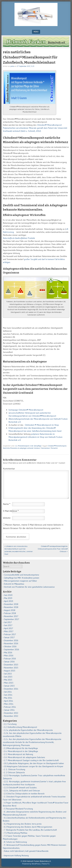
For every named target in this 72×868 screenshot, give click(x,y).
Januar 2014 (9, 710)
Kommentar (9, 469)
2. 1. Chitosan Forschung (15, 769)
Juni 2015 (8, 677)
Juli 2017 (8, 622)
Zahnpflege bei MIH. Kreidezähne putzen (22, 578)
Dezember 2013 (11, 713)
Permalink (54, 448)
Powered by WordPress (31, 864)
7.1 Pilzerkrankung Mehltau (16, 833)
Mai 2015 (8, 680)
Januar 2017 (9, 637)
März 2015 (9, 683)
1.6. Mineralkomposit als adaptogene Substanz (25, 757)
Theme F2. (46, 864)
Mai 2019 (8, 598)
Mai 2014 (8, 698)
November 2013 (11, 716)
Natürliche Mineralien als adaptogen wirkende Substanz (21, 448)
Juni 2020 (8, 595)
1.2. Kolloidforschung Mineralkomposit (21, 727)
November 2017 (11, 616)
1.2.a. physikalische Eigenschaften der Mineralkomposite (28, 730)
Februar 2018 (10, 613)
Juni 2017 (8, 625)
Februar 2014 (10, 707)
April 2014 (9, 701)
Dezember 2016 (11, 640)
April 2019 (9, 601)
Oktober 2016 (10, 646)
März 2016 (9, 656)
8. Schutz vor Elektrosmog (15, 842)
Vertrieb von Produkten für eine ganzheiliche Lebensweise (29, 587)
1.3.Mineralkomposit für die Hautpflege (21, 748)
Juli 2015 (8, 674)
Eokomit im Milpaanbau (14, 584)
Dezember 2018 (11, 604)
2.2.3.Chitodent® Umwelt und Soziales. (21, 788)
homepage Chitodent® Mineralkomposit (26, 410)
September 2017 (12, 619)
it (56, 416)
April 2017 (9, 628)
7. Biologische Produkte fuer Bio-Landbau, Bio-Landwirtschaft (30, 830)
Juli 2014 (8, 692)
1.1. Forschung (10, 724)
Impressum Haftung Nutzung (16, 855)
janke (12, 66)
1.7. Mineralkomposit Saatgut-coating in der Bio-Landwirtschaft (31, 760)
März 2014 (9, 704)
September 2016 (12, 649)
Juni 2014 (8, 695)
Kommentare (45, 448)
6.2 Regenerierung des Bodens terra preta (23, 824)
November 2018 (11, 607)
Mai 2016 (8, 653)
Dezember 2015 (11, 665)
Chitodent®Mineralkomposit (57, 446)
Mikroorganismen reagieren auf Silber (21, 581)
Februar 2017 (10, 634)
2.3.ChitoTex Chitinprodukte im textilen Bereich (24, 794)
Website (7, 518)
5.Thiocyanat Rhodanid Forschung (19, 809)
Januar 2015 (9, 686)
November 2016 (11, 643)
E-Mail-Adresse (11, 511)
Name (7, 504)
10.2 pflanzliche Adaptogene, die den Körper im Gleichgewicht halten (34, 763)
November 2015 (11, 668)
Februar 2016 (10, 659)
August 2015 (10, 671)
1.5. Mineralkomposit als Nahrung (19, 754)
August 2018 (10, 610)
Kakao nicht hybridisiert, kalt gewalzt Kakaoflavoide (26, 851)
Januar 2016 (9, 662)
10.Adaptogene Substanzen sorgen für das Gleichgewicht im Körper (34, 766)
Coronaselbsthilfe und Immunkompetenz (22, 575)
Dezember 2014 (11, 689)
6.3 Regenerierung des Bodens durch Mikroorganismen (28, 827)
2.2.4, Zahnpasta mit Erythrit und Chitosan (22, 791)
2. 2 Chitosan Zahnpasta (14, 772)
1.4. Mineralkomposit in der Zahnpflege (28, 446)
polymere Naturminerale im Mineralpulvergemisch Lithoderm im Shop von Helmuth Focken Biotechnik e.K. (35, 437)
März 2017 (9, 631)
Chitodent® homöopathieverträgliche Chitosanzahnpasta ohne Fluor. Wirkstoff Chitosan (53, 549)
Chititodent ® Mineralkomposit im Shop (42, 425)
